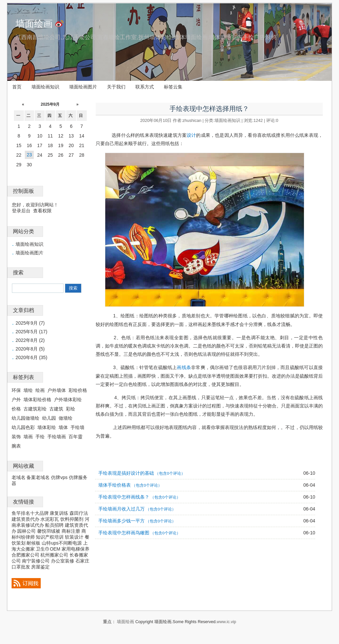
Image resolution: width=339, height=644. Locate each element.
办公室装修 (63, 561)
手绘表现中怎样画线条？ (124, 497)
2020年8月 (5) (30, 349)
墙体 (63, 427)
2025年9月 (50, 104)
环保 (16, 390)
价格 (16, 409)
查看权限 (42, 211)
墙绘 (28, 390)
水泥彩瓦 (50, 519)
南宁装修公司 (36, 561)
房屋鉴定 (40, 567)
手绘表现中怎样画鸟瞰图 (124, 533)
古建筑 (56, 409)
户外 (16, 400)
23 (29, 155)
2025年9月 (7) (30, 323)
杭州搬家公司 (54, 555)
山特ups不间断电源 (62, 543)
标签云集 (173, 87)
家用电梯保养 (75, 549)
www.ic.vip (227, 622)
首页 (17, 87)
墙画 (28, 437)
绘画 (40, 390)
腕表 (16, 446)
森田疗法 (79, 513)
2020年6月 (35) (31, 357)
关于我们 (116, 87)
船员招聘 (54, 525)
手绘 (40, 437)
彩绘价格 (78, 390)
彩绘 (71, 409)
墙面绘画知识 (45, 87)
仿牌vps (59, 477)
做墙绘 (66, 418)
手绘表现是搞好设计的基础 (126, 473)
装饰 (16, 437)
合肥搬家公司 (25, 555)
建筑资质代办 (25, 519)
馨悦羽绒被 (49, 531)
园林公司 (26, 531)
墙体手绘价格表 (115, 485)
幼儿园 (49, 418)
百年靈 (75, 437)
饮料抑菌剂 (72, 519)
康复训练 (59, 513)
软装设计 (74, 537)
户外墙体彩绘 (68, 400)
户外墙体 (57, 390)
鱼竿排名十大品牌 (30, 513)
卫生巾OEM (48, 549)
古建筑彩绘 (35, 409)
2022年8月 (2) (30, 340)
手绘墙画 (57, 437)
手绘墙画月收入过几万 (121, 509)
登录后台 (21, 211)
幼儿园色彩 (23, 427)
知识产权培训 (50, 537)
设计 (191, 135)
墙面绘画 (34, 24)
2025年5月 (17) (31, 332)
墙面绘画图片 (83, 87)
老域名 (19, 477)
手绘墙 (77, 427)
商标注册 (71, 531)
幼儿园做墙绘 (25, 418)
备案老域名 (38, 477)
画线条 (184, 367)
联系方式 (145, 87)
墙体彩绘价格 (37, 400)
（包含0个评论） (170, 473)
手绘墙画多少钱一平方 (121, 521)
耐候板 (33, 543)
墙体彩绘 (47, 427)
